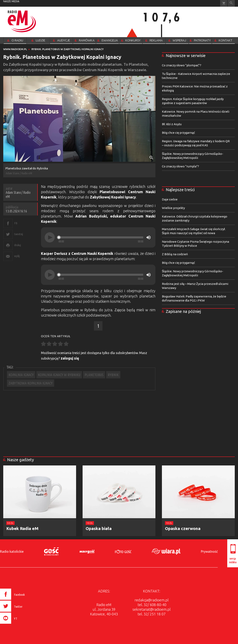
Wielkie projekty (173, 208)
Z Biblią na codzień (175, 254)
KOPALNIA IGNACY (21, 375)
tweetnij (18, 234)
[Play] (50, 237)
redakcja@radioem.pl (152, 600)
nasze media (11, 1)
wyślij (17, 256)
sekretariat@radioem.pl (152, 609)
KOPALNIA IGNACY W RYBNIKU (59, 375)
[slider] (101, 237)
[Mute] (149, 237)
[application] (98, 237)
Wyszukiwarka (231, 3)
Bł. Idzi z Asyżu (172, 124)
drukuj (17, 245)
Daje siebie (170, 199)
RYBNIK (113, 375)
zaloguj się (70, 358)
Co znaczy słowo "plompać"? (182, 65)
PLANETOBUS (94, 375)
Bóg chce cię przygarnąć (178, 133)
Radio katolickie (12, 551)
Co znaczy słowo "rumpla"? (180, 166)
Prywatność (209, 551)
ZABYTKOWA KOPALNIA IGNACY (31, 383)
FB (16, 223)
